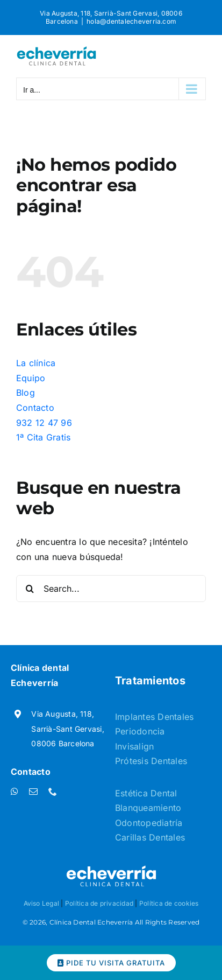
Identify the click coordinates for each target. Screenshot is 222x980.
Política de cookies (169, 903)
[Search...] (111, 589)
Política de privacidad (99, 903)
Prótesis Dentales (151, 761)
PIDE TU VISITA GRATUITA (111, 963)
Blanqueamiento (148, 808)
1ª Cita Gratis (43, 437)
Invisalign (134, 746)
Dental (164, 793)
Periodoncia (140, 731)
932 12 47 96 (44, 423)
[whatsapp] (15, 792)
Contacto (35, 408)
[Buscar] (30, 589)
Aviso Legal (42, 903)
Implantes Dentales (154, 717)
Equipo (31, 378)
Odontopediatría (149, 823)
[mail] (33, 792)
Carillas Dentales (150, 837)
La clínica (36, 363)
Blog (26, 393)
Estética (133, 793)
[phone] (53, 792)
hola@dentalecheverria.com (131, 21)
